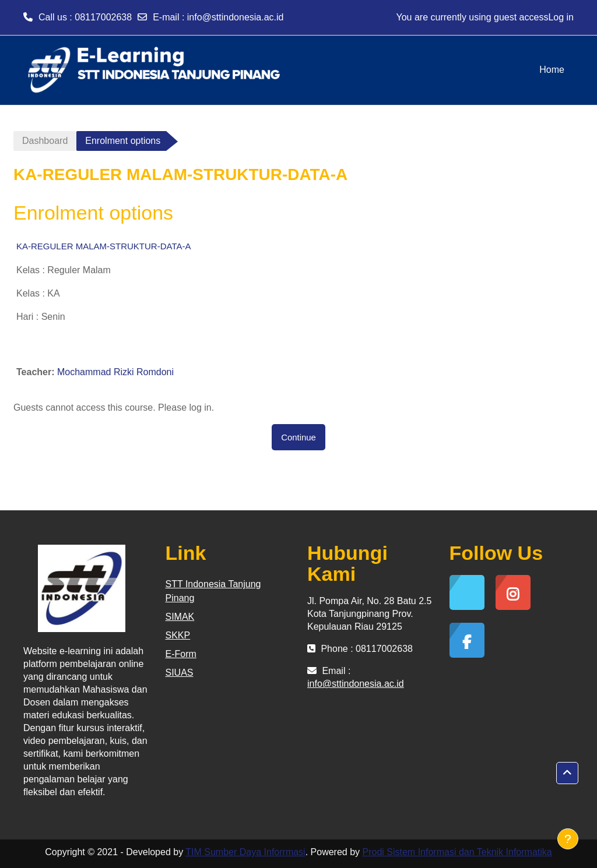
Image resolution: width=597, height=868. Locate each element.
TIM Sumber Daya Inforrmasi (245, 852)
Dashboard (45, 141)
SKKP (178, 635)
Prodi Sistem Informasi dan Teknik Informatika (457, 852)
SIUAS (180, 673)
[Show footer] (568, 839)
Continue (298, 437)
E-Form (181, 654)
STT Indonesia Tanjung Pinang (213, 591)
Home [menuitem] (552, 70)
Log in (561, 17)
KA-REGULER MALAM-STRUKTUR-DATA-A (103, 246)
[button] (567, 773)
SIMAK (180, 617)
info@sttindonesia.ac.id (236, 17)
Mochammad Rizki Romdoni (115, 372)
